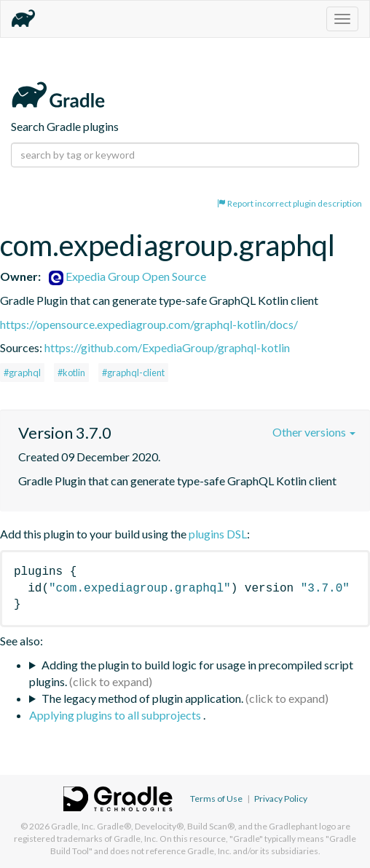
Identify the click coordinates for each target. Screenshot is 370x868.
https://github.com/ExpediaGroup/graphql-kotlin (167, 347)
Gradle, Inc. (73, 826)
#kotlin (71, 373)
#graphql (22, 373)
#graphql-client (133, 373)
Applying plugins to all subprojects (116, 715)
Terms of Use (216, 799)
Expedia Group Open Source (127, 276)
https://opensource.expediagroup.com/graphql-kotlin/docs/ (149, 324)
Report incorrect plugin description (290, 203)
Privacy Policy (281, 799)
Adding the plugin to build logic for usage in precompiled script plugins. (191, 673)
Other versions (314, 432)
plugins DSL (218, 534)
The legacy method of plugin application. (142, 698)
